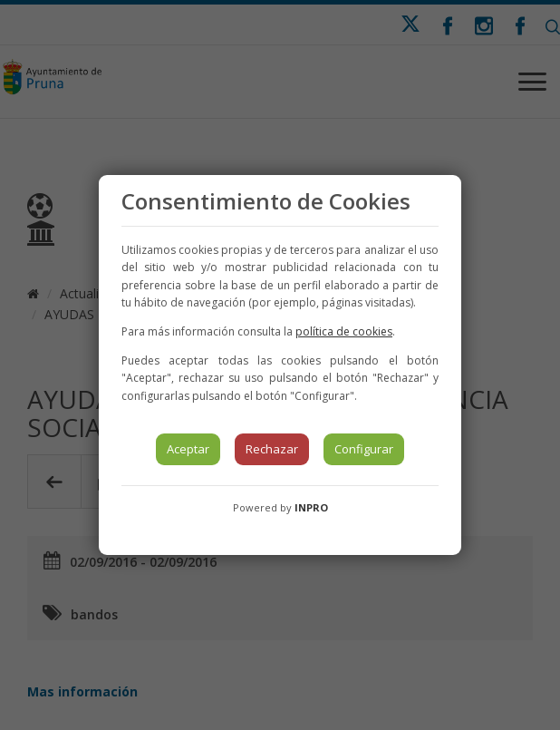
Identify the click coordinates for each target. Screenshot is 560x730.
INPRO (311, 507)
